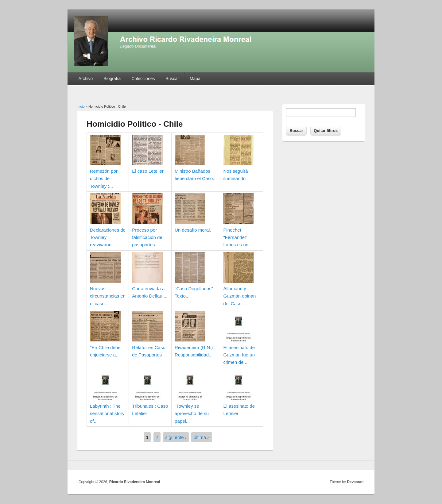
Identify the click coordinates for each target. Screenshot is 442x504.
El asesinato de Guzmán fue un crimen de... (239, 355)
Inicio (81, 106)
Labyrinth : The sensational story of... (107, 414)
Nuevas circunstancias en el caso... (108, 296)
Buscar (172, 79)
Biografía (112, 79)
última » (202, 437)
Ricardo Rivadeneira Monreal (135, 482)
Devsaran (355, 482)
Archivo (86, 79)
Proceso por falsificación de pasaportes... (147, 237)
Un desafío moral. (193, 230)
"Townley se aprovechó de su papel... (192, 414)
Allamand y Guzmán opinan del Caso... (239, 296)
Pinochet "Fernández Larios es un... (238, 237)
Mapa (195, 79)
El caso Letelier (148, 171)
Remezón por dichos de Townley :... (104, 179)
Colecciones (143, 79)
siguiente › (176, 437)
